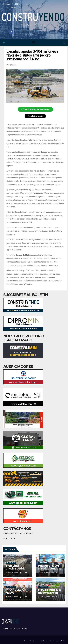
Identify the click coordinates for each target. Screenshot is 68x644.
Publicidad (44, 641)
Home (26, 641)
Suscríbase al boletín (57, 641)
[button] (64, 42)
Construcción (11, 563)
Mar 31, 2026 (13, 573)
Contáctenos (34, 641)
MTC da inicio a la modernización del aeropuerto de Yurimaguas (50, 594)
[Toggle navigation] (34, 42)
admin (24, 573)
